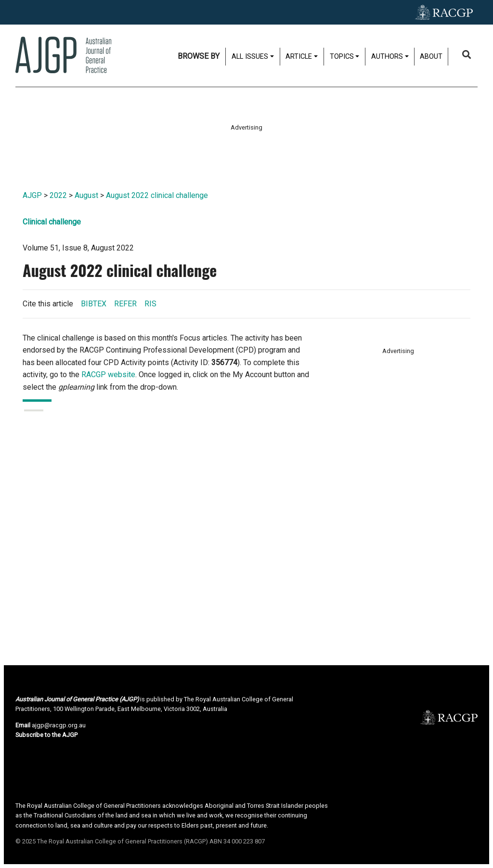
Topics (342, 57)
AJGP (32, 195)
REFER (125, 304)
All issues (250, 57)
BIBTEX (94, 304)
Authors (387, 57)
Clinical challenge (52, 222)
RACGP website (108, 375)
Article (299, 57)
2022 (58, 195)
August (86, 195)
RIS (150, 304)
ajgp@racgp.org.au (59, 725)
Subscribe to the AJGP (46, 735)
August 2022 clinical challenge (157, 195)
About (431, 57)
